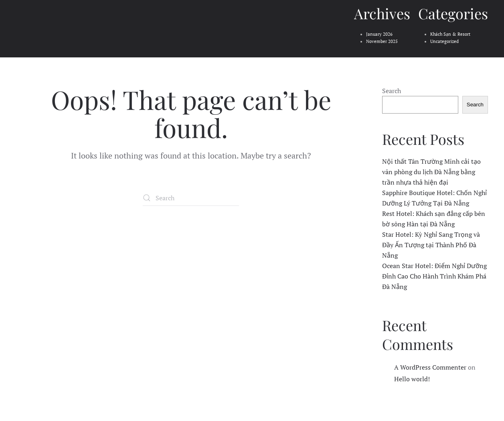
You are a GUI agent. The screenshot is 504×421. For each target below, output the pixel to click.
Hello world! (412, 379)
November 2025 (382, 41)
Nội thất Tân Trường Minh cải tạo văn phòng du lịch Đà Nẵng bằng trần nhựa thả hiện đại (431, 172)
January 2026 (379, 34)
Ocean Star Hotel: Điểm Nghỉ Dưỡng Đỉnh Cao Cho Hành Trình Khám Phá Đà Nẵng (434, 276)
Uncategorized (444, 41)
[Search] (191, 198)
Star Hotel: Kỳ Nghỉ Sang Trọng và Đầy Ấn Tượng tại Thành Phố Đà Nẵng (431, 245)
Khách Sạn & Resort (450, 34)
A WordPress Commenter (430, 367)
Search (392, 91)
